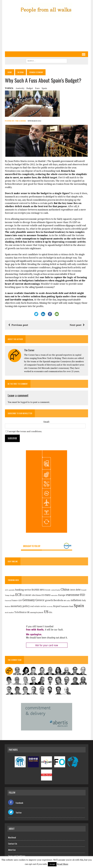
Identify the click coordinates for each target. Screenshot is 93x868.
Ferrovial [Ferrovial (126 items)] (8, 597)
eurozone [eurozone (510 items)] (72, 592)
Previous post (18, 322)
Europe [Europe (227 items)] (62, 592)
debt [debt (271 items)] (78, 586)
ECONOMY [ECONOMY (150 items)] (26, 592)
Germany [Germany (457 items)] (28, 597)
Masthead (12, 834)
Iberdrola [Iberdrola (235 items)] (58, 597)
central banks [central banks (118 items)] (55, 587)
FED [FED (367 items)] (82, 592)
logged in (25, 399)
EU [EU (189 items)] (42, 592)
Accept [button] (52, 864)
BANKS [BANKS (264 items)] (35, 586)
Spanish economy (37, 72)
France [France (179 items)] (14, 597)
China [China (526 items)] (65, 586)
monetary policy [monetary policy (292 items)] (20, 603)
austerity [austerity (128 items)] (11, 587)
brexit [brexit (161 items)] (48, 587)
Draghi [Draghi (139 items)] (12, 592)
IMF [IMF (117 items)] (65, 597)
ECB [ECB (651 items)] (18, 591)
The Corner (20, 121)
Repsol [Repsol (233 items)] (57, 603)
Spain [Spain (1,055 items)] (79, 602)
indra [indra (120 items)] (68, 597)
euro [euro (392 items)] (47, 592)
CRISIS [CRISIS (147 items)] (72, 587)
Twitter (15, 809)
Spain (44, 88)
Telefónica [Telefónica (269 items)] (16, 609)
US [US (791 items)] (42, 609)
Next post (77, 322)
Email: (47, 419)
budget (29, 88)
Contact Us (13, 840)
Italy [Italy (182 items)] (84, 597)
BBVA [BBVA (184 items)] (42, 586)
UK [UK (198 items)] (24, 609)
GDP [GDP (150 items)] (20, 597)
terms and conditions (31, 428)
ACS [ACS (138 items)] (6, 587)
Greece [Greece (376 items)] (40, 597)
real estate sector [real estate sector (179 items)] (38, 603)
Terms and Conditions (17, 853)
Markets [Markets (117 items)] (7, 603)
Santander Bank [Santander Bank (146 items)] (67, 603)
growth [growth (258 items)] (49, 597)
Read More (63, 864)
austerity (20, 88)
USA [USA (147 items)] (46, 609)
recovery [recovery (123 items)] (49, 603)
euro (37, 88)
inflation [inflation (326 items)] (76, 597)
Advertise (12, 846)
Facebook (16, 799)
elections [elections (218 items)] (36, 592)
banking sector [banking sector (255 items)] (23, 586)
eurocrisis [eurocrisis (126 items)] (54, 592)
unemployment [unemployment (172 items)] (33, 609)
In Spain (21, 72)
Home (10, 72)
